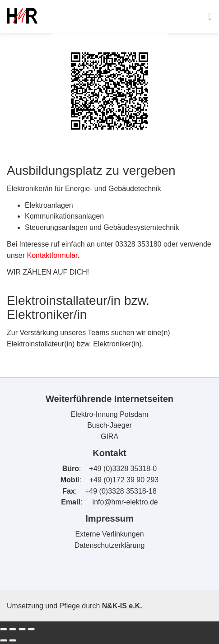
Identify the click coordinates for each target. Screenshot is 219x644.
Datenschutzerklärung (110, 545)
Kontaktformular (52, 255)
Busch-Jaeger (109, 425)
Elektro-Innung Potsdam (110, 414)
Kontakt (109, 453)
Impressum (109, 518)
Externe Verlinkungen (109, 534)
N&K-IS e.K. (122, 606)
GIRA (109, 436)
